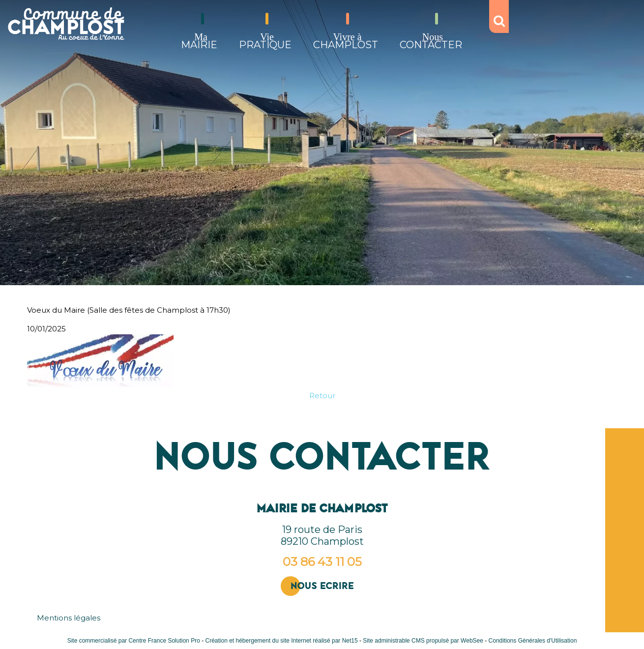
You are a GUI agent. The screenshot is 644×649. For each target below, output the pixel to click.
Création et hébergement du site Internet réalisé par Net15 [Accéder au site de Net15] (281, 641)
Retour (322, 396)
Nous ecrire (322, 586)
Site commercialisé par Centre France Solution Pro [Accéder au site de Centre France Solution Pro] (134, 641)
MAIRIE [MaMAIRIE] (199, 41)
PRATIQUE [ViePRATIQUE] (265, 41)
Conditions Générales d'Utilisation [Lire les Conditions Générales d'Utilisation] (533, 641)
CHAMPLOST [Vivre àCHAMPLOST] (346, 41)
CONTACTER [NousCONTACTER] (431, 41)
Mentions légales (69, 618)
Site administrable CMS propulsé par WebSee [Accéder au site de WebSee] (423, 641)
